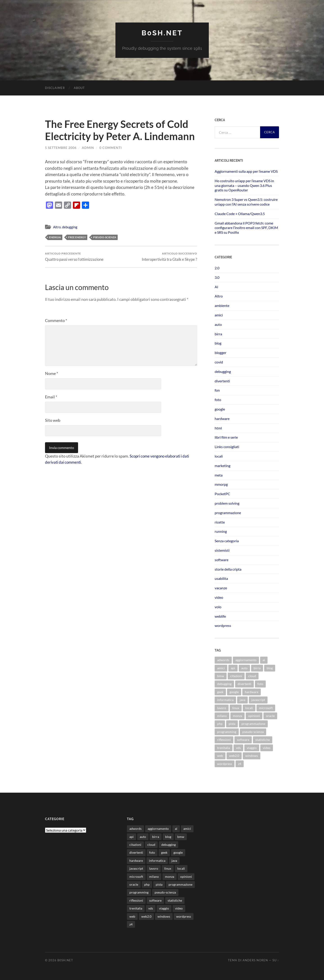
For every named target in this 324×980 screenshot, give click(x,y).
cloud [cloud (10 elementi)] (252, 676)
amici (219, 315)
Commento (56, 320)
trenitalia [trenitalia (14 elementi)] (224, 747)
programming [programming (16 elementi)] (227, 732)
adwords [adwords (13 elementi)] (223, 660)
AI (216, 287)
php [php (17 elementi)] (220, 724)
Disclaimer (55, 88)
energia (55, 237)
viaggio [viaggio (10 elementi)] (252, 747)
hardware (222, 418)
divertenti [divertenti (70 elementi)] (244, 684)
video (219, 597)
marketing (223, 465)
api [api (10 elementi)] (233, 668)
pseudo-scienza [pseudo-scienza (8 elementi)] (253, 732)
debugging (70, 227)
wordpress (223, 625)
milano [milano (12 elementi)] (222, 716)
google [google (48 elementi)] (234, 692)
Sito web (53, 420)
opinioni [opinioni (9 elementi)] (254, 716)
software (222, 559)
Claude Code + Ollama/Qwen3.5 (240, 213)
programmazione (228, 512)
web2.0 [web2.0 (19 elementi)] (234, 755)
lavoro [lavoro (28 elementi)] (222, 708)
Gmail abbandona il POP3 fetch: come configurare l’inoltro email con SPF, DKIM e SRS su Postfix (246, 228)
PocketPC (222, 494)
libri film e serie (226, 437)
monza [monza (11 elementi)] (237, 716)
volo (218, 607)
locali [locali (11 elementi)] (249, 708)
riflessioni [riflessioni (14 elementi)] (224, 740)
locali (219, 456)
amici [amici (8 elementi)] (221, 668)
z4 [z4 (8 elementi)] (240, 763)
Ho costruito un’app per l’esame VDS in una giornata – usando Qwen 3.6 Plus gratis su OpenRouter (244, 185)
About (79, 88)
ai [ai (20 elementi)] (264, 660)
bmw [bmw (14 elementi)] (221, 676)
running (221, 531)
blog (218, 343)
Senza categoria (227, 541)
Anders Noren (255, 960)
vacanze (221, 588)
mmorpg (221, 484)
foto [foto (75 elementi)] (260, 684)
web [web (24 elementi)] (220, 755)
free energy (77, 237)
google (220, 409)
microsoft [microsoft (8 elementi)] (266, 708)
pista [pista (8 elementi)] (232, 724)
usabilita (221, 578)
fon (217, 390)
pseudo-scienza (105, 237)
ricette (220, 522)
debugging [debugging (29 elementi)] (224, 684)
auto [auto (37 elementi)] (244, 668)
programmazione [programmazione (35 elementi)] (253, 724)
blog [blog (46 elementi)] (270, 668)
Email (51, 397)
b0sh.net (162, 33)
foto (218, 400)
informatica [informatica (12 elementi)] (225, 700)
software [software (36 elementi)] (243, 740)
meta (219, 475)
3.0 (217, 277)
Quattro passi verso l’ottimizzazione (74, 257)
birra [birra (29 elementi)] (257, 668)
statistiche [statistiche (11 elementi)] (263, 740)
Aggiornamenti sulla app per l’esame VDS (246, 171)
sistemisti (222, 550)
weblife (220, 616)
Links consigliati (227, 447)
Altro (57, 227)
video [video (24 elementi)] (267, 747)
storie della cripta (228, 569)
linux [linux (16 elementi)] (236, 708)
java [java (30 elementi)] (242, 700)
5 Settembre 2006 (61, 147)
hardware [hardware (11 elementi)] (252, 692)
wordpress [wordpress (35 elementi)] (225, 763)
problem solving (227, 503)
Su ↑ (276, 960)
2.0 (217, 268)
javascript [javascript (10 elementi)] (258, 700)
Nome (52, 373)
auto (218, 324)
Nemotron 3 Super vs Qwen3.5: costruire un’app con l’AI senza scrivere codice (246, 202)
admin (88, 147)
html (218, 428)
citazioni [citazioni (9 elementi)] (236, 676)
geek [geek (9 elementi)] (220, 692)
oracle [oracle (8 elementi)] (270, 716)
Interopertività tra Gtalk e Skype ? (169, 257)
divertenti (222, 381)
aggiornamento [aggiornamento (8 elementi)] (246, 660)
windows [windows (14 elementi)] (252, 755)
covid (219, 362)
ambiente (222, 305)
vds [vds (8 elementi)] (238, 747)
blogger (220, 353)
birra (218, 334)
